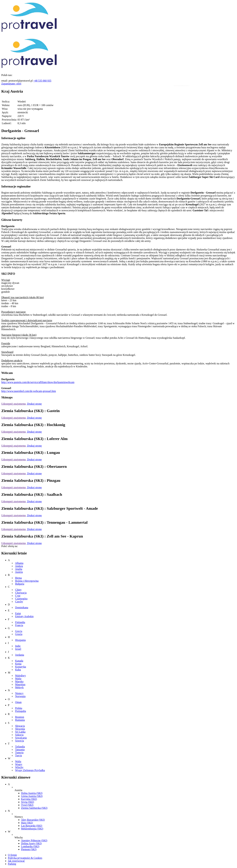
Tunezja (19, 752)
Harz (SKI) (27, 823)
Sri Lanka (20, 732)
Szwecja (20, 741)
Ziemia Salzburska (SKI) (34, 808)
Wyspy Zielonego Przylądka (30, 770)
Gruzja (19, 634)
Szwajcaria (21, 738)
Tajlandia (20, 747)
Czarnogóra (21, 599)
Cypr (18, 596)
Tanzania (20, 750)
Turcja (19, 755)
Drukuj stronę (34, 404)
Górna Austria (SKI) (32, 796)
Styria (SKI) (28, 802)
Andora (19, 566)
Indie (18, 646)
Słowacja (20, 726)
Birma (18, 578)
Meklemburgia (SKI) (32, 829)
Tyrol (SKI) (27, 805)
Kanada (19, 661)
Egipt (18, 613)
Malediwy (20, 676)
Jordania (20, 655)
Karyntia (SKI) (29, 799)
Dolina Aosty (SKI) (31, 843)
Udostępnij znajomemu (14, 404)
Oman (18, 702)
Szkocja (19, 735)
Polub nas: (7, 75)
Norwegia (20, 696)
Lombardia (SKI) (30, 846)
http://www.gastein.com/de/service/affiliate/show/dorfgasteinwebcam (38, 382)
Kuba (18, 670)
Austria (19, 572)
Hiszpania (20, 640)
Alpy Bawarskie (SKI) (33, 820)
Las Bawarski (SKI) (32, 826)
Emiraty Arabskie (24, 616)
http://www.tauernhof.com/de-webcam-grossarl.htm (29, 391)
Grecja (19, 631)
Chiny (18, 590)
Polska (19, 708)
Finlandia (20, 622)
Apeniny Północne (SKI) (34, 840)
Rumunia (20, 720)
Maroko (19, 681)
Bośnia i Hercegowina (27, 581)
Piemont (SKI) (29, 849)
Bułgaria (20, 584)
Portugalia (21, 711)
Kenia (18, 664)
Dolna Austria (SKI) (32, 793)
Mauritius (20, 684)
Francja (19, 625)
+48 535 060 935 (42, 81)
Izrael (18, 649)
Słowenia (20, 729)
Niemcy (19, 693)
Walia (18, 761)
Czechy (19, 602)
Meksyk (19, 687)
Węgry (19, 764)
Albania (19, 563)
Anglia (19, 569)
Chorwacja (21, 593)
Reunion (20, 717)
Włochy (19, 767)
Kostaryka (21, 667)
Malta (18, 679)
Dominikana (22, 607)
